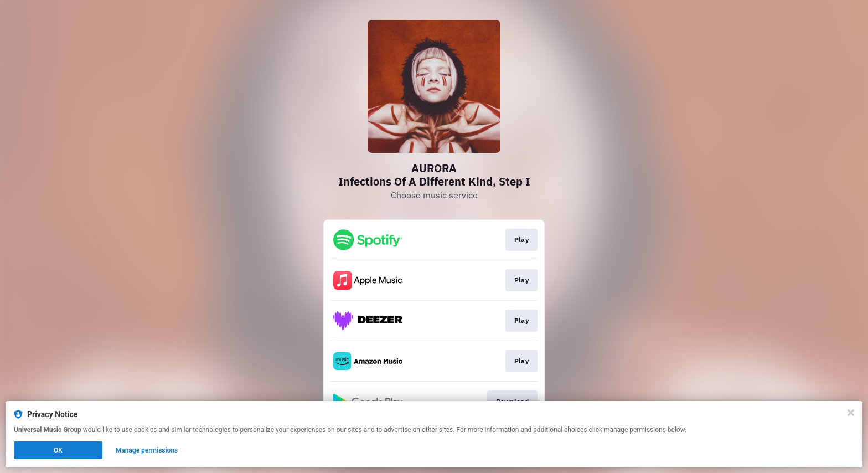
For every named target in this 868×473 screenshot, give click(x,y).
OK (58, 450)
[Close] (851, 413)
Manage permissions (147, 450)
